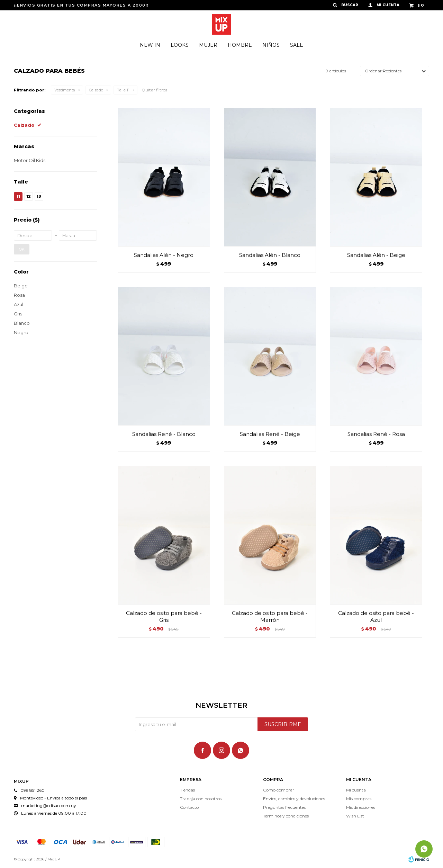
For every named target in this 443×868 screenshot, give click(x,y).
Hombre (240, 45)
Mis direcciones (361, 807)
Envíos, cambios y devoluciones (294, 799)
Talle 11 (123, 90)
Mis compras (359, 799)
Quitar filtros (154, 90)
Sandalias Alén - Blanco (270, 255)
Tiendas (187, 790)
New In (150, 45)
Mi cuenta (356, 790)
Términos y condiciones (286, 816)
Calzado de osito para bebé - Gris (164, 616)
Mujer (208, 45)
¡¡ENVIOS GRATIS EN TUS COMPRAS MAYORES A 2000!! (81, 5)
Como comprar (279, 790)
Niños (271, 45)
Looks (180, 45)
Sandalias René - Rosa (376, 434)
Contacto (189, 807)
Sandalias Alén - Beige (376, 255)
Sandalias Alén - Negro (164, 255)
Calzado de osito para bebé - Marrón (270, 616)
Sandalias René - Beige (270, 434)
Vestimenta (65, 90)
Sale (297, 45)
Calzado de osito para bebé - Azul (376, 616)
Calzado (96, 90)
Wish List (355, 816)
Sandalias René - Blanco (164, 434)
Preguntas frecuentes (284, 807)
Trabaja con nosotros (201, 799)
